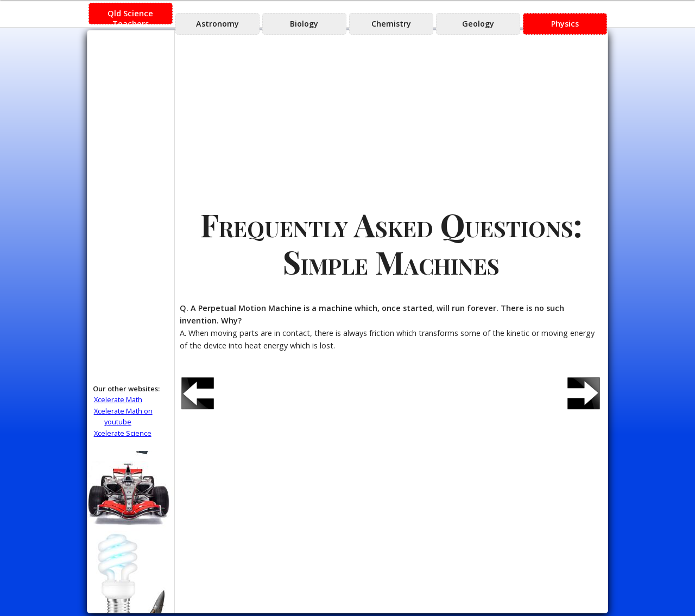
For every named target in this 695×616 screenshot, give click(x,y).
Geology (478, 24)
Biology (304, 24)
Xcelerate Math (118, 399)
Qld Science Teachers (130, 16)
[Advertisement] (391, 117)
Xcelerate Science (123, 433)
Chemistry (391, 24)
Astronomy (217, 24)
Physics (565, 24)
